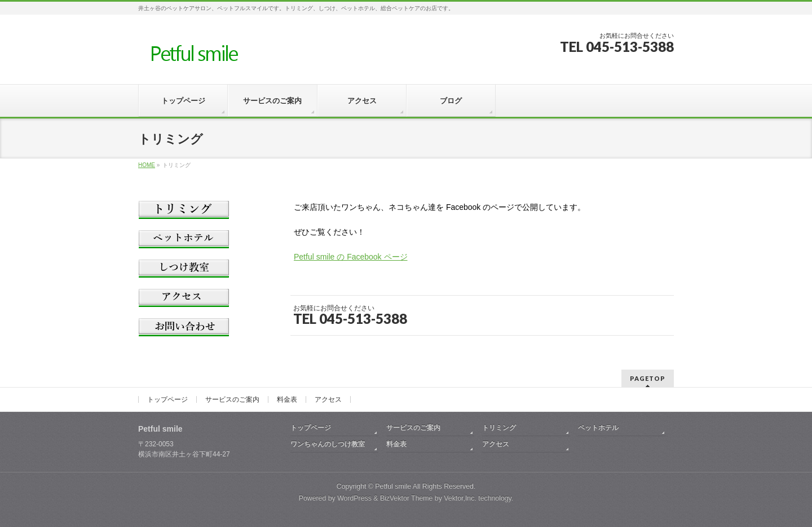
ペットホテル (598, 428)
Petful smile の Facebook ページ (351, 257)
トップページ (167, 399)
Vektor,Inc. (460, 498)
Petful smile (393, 486)
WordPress (354, 498)
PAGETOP (648, 378)
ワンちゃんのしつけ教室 (328, 444)
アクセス (328, 399)
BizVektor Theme (407, 498)
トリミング (499, 428)
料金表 (287, 399)
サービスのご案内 (232, 399)
